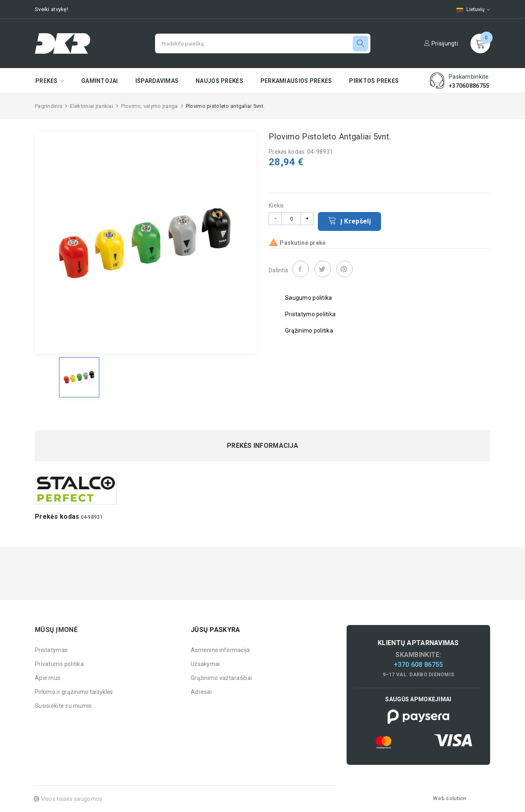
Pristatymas (51, 650)
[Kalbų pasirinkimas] (469, 9)
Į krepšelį (349, 221)
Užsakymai (205, 664)
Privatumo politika (59, 664)
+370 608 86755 (419, 665)
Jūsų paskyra (215, 630)
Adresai (201, 692)
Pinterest (345, 269)
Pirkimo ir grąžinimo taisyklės (74, 692)
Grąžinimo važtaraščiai (221, 678)
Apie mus (48, 678)
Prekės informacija (262, 446)
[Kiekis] (291, 219)
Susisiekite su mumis (63, 706)
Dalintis (301, 269)
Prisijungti (441, 43)
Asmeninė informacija (220, 650)
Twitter (323, 269)
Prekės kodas (57, 517)
